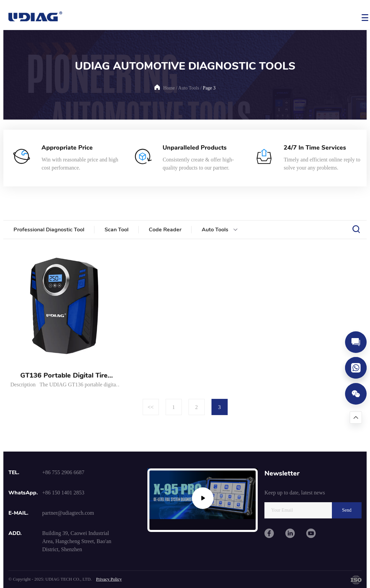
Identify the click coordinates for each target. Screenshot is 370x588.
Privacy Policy (109, 579)
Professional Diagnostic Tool (49, 230)
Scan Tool (117, 230)
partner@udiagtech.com (68, 513)
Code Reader (165, 230)
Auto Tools (189, 88)
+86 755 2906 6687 (63, 472)
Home (169, 88)
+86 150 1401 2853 (63, 493)
